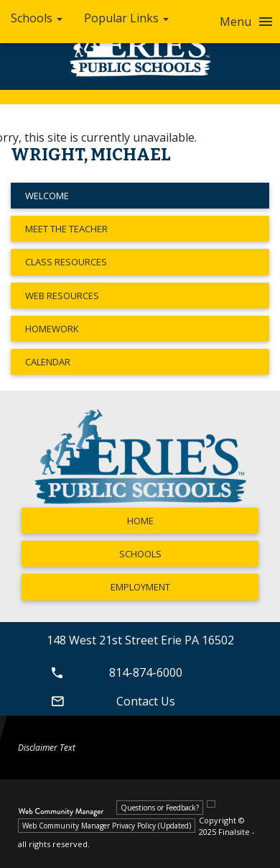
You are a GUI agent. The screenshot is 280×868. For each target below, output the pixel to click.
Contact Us (111, 701)
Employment (140, 587)
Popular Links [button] (126, 18)
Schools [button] (37, 18)
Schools (140, 554)
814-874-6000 (115, 672)
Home (140, 521)
